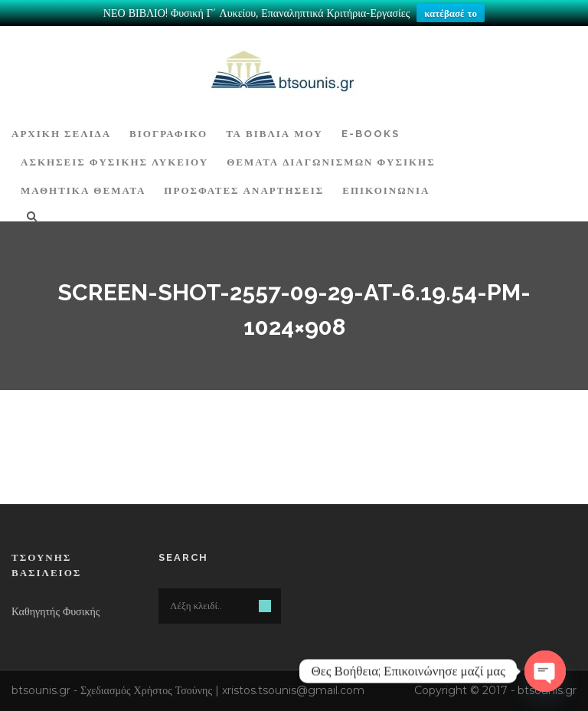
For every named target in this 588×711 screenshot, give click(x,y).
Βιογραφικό (168, 134)
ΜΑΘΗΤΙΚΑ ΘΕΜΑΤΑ (83, 190)
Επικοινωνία (386, 190)
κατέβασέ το (451, 13)
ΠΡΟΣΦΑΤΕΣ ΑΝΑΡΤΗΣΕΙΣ (244, 190)
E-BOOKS (371, 134)
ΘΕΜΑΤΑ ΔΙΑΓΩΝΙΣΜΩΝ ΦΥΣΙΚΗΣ (331, 162)
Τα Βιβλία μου (274, 134)
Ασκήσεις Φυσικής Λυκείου (114, 162)
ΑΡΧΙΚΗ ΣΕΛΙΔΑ (61, 134)
